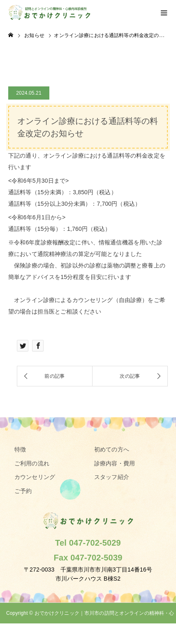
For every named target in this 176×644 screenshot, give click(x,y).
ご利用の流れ (32, 463)
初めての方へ (112, 449)
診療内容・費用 (115, 463)
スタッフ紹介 (112, 477)
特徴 (20, 449)
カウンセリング (35, 477)
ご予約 (23, 491)
